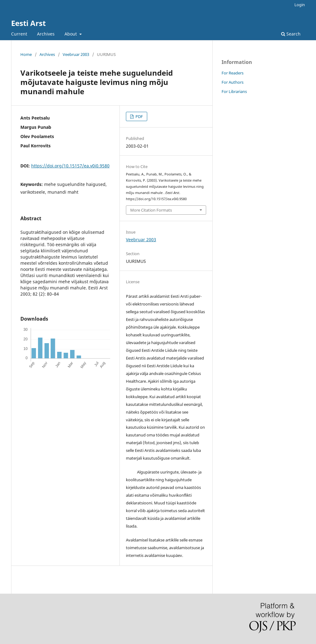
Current (19, 34)
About (71, 34)
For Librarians (234, 91)
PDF (139, 116)
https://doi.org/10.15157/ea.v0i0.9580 (70, 166)
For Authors (233, 82)
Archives (46, 34)
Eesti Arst (28, 23)
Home (26, 54)
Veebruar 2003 (76, 54)
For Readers (233, 73)
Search (291, 34)
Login (300, 5)
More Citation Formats (151, 210)
